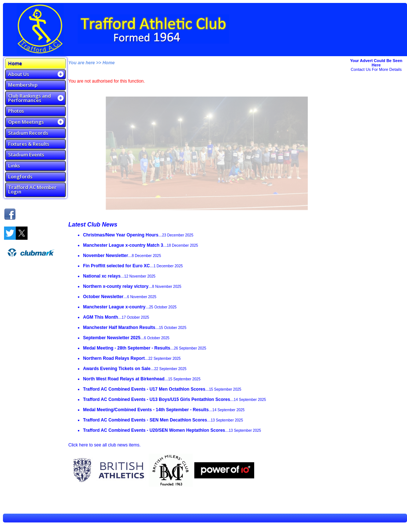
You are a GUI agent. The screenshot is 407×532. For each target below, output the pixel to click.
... (138, 235)
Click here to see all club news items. (105, 445)
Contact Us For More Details (376, 69)
